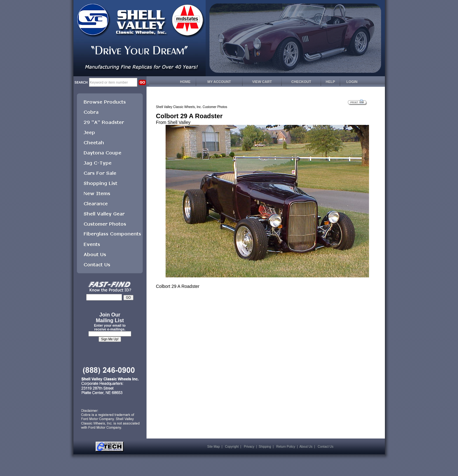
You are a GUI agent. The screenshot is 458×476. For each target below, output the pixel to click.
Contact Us (326, 447)
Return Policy (286, 447)
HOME (185, 82)
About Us (306, 447)
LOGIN (352, 82)
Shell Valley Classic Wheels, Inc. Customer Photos (192, 107)
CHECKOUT (301, 82)
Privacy (249, 447)
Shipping (265, 447)
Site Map (213, 447)
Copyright (232, 447)
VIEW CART (262, 82)
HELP (330, 82)
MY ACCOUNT (219, 82)
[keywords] (113, 82)
